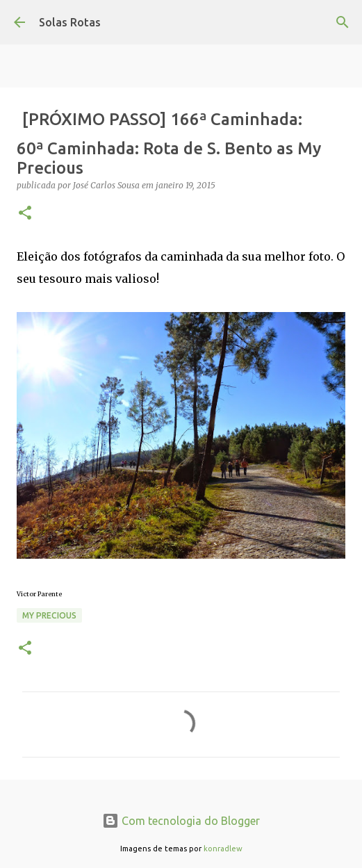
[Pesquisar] (343, 22)
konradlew (223, 849)
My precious (49, 615)
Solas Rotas (70, 22)
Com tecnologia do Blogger (181, 821)
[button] (25, 214)
